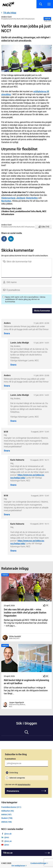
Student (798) (7, 818)
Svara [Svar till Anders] (7, 333)
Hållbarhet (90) (8, 811)
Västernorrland (8, 198)
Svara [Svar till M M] (7, 451)
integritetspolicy (24, 785)
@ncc (7, 837)
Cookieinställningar (38, 863)
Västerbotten (32, 198)
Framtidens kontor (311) (11, 807)
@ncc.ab (8, 834)
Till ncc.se (8, 853)
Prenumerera (13, 791)
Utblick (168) (7, 822)
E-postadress (10, 759)
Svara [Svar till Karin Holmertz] (13, 485)
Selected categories (17, 778)
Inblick (47, 18)
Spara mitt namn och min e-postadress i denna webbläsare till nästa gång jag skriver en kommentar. (25, 299)
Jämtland (21, 198)
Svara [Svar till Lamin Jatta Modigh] (13, 365)
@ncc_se (8, 841)
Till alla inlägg (10, 13)
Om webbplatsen (18, 866)
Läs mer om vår (18, 785)
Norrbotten (6, 201)
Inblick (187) (6, 814)
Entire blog (14, 773)
